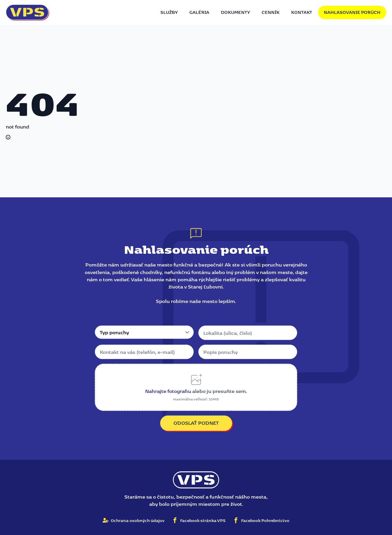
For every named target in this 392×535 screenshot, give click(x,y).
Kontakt (302, 12)
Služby (169, 12)
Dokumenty (235, 12)
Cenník (271, 12)
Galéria (199, 12)
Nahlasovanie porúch (352, 12)
